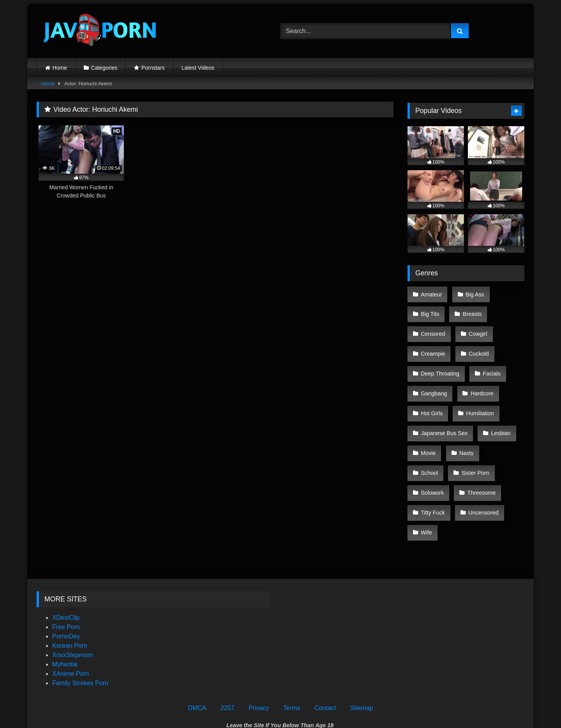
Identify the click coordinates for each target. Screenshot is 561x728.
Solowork (481, 442)
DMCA (197, 648)
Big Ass (472, 293)
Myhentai (65, 604)
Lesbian (498, 409)
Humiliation (477, 392)
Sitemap (362, 648)
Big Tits (430, 310)
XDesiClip (66, 557)
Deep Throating (440, 359)
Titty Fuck (482, 458)
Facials (489, 359)
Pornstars (153, 68)
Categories (104, 68)
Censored (432, 326)
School (501, 425)
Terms (292, 648)
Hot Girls (431, 392)
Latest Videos (198, 68)
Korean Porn (70, 585)
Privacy (259, 648)
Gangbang (433, 376)
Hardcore (479, 376)
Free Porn (66, 567)
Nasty (464, 425)
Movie (428, 425)
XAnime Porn (71, 613)
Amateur (431, 293)
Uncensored (436, 474)
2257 (228, 648)
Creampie (432, 343)
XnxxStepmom (72, 595)
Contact (325, 648)
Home (60, 68)
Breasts (470, 310)
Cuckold (476, 343)
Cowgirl (475, 326)
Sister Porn (434, 442)
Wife (478, 474)
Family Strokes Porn (80, 623)
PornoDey (66, 576)
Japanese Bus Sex (444, 409)
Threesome (435, 458)
